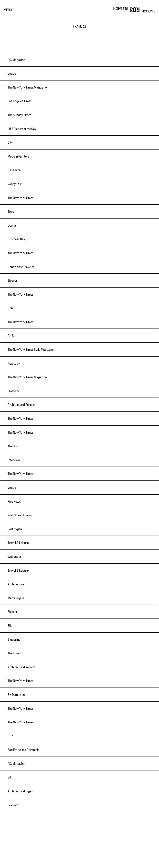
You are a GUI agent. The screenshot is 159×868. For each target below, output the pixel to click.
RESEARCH (121, 9)
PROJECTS (148, 11)
